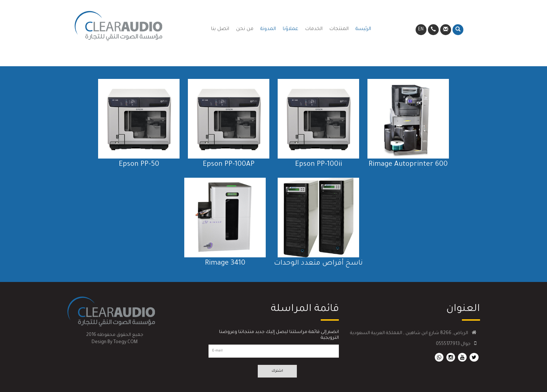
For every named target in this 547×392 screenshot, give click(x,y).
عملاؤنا (291, 29)
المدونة (268, 29)
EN (421, 30)
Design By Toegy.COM (115, 342)
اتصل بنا (220, 29)
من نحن (245, 29)
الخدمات (314, 29)
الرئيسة (363, 29)
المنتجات (339, 29)
